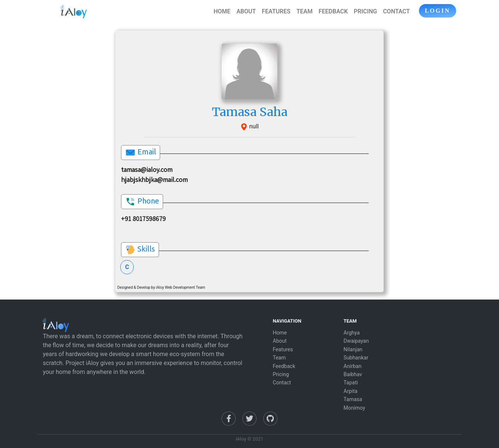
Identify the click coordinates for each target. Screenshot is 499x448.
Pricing (281, 374)
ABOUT (246, 11)
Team (279, 358)
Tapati (351, 383)
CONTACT (396, 11)
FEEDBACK (333, 11)
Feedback (284, 366)
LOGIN (438, 11)
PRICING (365, 11)
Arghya (352, 333)
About (280, 341)
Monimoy (355, 408)
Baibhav (353, 374)
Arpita (351, 391)
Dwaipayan (356, 341)
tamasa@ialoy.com (147, 169)
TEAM (305, 11)
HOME (222, 11)
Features (283, 349)
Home (280, 333)
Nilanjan (353, 349)
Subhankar (356, 358)
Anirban (353, 366)
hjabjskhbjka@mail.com (154, 180)
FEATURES (276, 11)
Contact (282, 383)
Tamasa (353, 399)
